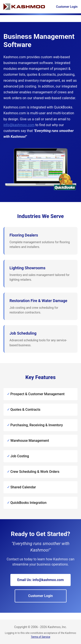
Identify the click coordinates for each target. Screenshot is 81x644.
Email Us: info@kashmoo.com (40, 580)
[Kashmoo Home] (24, 7)
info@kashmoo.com (19, 125)
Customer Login (67, 7)
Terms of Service (41, 637)
